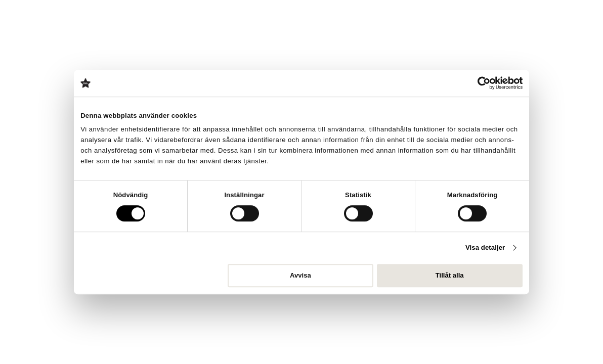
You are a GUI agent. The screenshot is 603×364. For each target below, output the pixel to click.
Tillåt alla (450, 275)
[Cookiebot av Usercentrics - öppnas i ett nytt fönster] (478, 83)
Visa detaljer (485, 248)
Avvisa (300, 275)
